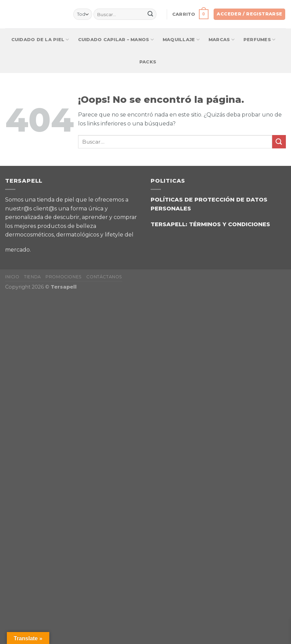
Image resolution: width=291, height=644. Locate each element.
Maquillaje (181, 40)
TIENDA (33, 277)
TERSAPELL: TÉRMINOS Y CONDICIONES (210, 224)
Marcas (222, 40)
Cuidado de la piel (40, 40)
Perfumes (260, 40)
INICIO (12, 277)
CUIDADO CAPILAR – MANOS (116, 40)
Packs (148, 62)
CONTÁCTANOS (104, 277)
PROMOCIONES (64, 277)
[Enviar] (150, 14)
